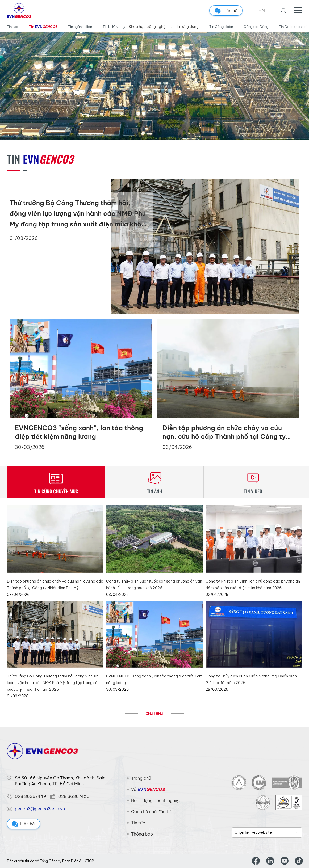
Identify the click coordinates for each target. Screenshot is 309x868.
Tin (43, 27)
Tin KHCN (110, 27)
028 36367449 (31, 796)
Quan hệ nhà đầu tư (151, 812)
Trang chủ (141, 778)
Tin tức (12, 27)
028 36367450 (74, 796)
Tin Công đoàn (221, 27)
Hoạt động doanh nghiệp (156, 800)
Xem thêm (154, 713)
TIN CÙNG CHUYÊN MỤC (56, 491)
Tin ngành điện (80, 27)
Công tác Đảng (256, 27)
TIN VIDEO (253, 491)
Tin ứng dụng (187, 27)
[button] (305, 86)
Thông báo (142, 834)
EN (262, 10)
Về (148, 789)
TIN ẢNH (155, 491)
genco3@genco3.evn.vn (40, 809)
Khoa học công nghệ (147, 27)
